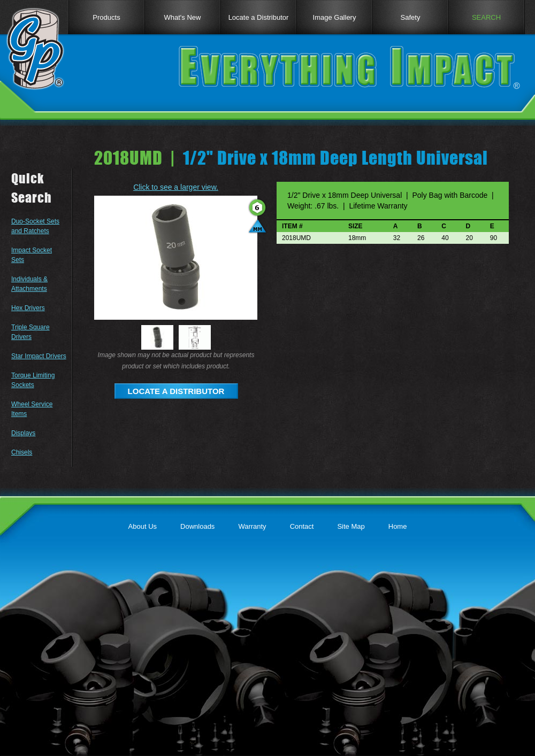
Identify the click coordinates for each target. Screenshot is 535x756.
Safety (411, 17)
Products (106, 17)
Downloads (197, 526)
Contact (302, 526)
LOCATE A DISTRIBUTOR (176, 391)
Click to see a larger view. (176, 187)
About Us (143, 526)
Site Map (351, 526)
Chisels (22, 452)
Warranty (252, 526)
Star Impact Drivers (39, 356)
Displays (23, 433)
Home (398, 526)
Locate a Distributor (259, 17)
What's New (183, 17)
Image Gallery (335, 17)
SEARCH (486, 17)
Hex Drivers (28, 308)
